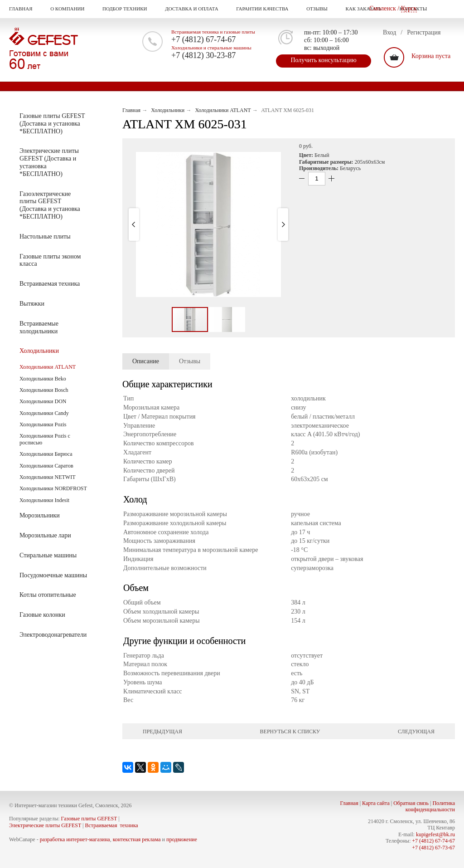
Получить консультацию (323, 60)
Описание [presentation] (146, 361)
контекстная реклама (137, 839)
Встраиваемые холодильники (34, 327)
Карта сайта (376, 803)
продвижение (182, 839)
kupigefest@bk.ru (435, 834)
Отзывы (321, 9)
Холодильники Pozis (43, 424)
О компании (72, 9)
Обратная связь (411, 803)
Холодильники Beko (43, 379)
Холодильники (34, 351)
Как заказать (368, 9)
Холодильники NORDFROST (53, 488)
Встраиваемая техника (44, 284)
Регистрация (424, 32)
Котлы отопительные (43, 595)
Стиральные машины (43, 556)
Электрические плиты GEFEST (45, 825)
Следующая (416, 731)
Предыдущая (162, 731)
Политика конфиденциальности (430, 806)
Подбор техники (129, 9)
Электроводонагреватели (48, 635)
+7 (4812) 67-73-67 (433, 848)
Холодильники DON (43, 401)
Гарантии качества (267, 9)
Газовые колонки (37, 615)
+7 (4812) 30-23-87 (203, 55)
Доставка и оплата (196, 9)
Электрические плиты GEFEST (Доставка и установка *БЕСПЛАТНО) (44, 162)
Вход (389, 32)
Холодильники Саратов (46, 466)
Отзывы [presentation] (190, 361)
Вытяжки (27, 304)
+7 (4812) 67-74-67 (203, 39)
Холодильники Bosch (44, 390)
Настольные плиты (40, 237)
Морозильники (34, 516)
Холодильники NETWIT (47, 477)
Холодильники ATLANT (48, 367)
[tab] (146, 361)
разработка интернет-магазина (75, 839)
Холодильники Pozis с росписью (45, 439)
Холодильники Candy (44, 413)
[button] (208, 224)
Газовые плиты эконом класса (45, 260)
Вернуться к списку (290, 731)
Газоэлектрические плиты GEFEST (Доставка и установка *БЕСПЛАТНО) (45, 205)
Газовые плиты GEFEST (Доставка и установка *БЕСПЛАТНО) (47, 124)
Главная (25, 9)
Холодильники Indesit (44, 500)
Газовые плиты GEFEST (89, 819)
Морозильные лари (40, 536)
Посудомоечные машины (48, 575)
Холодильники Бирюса (46, 454)
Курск (409, 8)
